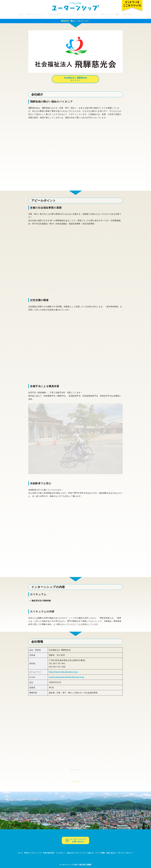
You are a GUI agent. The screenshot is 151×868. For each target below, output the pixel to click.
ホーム (20, 853)
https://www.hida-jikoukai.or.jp (63, 672)
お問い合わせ (111, 853)
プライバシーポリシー (125, 853)
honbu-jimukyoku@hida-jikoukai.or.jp (66, 677)
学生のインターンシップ (33, 853)
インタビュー (61, 853)
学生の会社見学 (49, 853)
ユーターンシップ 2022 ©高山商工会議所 (75, 865)
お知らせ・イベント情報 (96, 853)
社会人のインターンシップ (76, 853)
